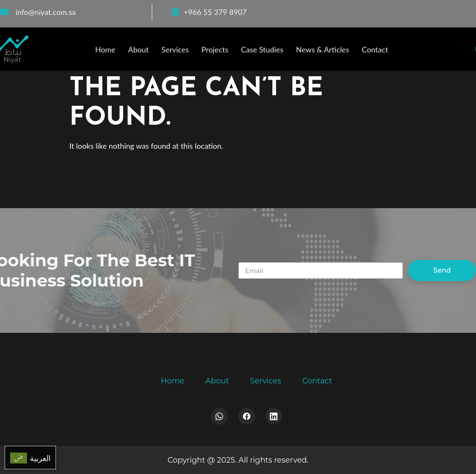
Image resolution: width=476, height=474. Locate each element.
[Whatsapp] (219, 416)
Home (105, 51)
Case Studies (262, 51)
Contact (375, 51)
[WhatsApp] (449, 10)
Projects (215, 51)
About (138, 51)
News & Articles (323, 51)
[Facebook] (430, 10)
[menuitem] (30, 458)
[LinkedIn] (468, 10)
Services (175, 51)
